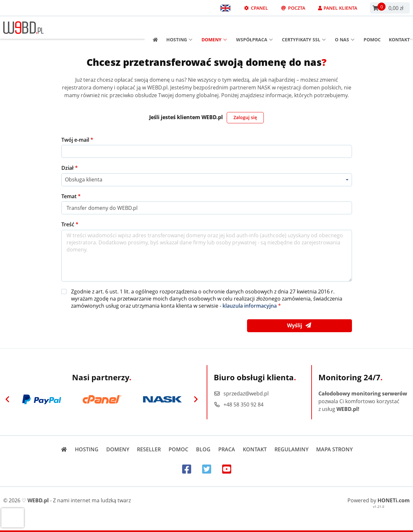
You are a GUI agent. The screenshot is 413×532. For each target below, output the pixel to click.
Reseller (149, 449)
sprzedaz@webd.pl (241, 394)
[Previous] (7, 399)
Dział (68, 168)
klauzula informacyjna (250, 306)
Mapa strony (334, 449)
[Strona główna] (153, 28)
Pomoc (372, 28)
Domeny (214, 28)
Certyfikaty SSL (304, 28)
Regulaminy (291, 449)
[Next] (196, 399)
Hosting (179, 28)
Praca (227, 449)
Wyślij (299, 326)
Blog (203, 449)
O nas (345, 28)
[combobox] (207, 180)
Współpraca (254, 28)
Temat (70, 196)
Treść (68, 224)
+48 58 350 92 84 (239, 404)
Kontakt (399, 28)
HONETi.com (394, 500)
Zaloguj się (245, 117)
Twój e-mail (76, 140)
